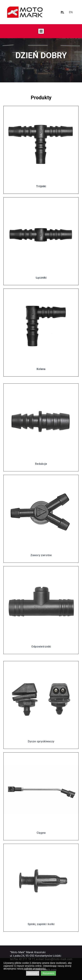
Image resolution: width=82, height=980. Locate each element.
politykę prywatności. (35, 969)
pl (62, 12)
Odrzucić (33, 973)
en (71, 12)
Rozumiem (48, 973)
